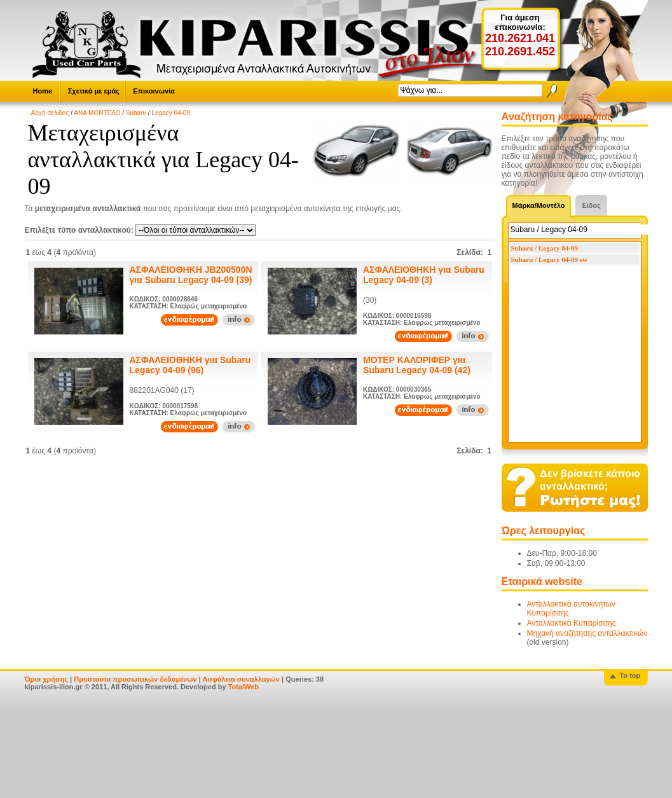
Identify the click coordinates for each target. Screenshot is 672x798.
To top (630, 675)
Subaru (136, 113)
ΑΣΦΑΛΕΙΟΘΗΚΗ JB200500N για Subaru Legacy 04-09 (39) (191, 275)
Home (43, 91)
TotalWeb (243, 687)
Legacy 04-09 (171, 113)
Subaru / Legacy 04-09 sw (549, 259)
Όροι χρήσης (47, 679)
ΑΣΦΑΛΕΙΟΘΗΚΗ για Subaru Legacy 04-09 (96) (190, 365)
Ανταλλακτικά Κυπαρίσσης (572, 623)
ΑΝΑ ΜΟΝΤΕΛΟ (97, 113)
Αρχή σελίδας (50, 113)
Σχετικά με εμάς (94, 91)
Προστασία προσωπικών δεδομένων (135, 679)
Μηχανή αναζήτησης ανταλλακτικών (587, 633)
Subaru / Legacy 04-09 (545, 248)
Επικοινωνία (154, 91)
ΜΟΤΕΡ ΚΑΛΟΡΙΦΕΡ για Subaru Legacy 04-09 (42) (417, 365)
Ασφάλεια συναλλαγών (241, 679)
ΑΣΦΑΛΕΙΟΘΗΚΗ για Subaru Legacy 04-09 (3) (424, 275)
